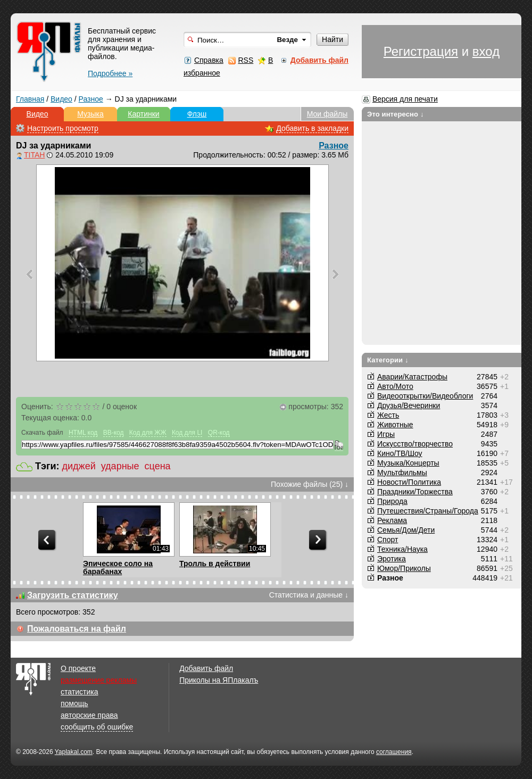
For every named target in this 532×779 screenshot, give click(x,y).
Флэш (197, 114)
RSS (246, 60)
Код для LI (187, 433)
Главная (30, 99)
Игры (386, 434)
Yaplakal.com (74, 752)
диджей (79, 466)
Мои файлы (327, 114)
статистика (79, 692)
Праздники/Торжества (415, 492)
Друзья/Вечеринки (409, 405)
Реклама (392, 520)
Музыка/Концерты (408, 463)
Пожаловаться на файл (77, 629)
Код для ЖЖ (148, 433)
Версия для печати (405, 99)
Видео (61, 99)
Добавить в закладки (312, 128)
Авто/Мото (395, 386)
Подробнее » (110, 73)
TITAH (34, 155)
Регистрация (421, 51)
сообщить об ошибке (97, 727)
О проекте (78, 668)
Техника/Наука (402, 549)
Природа (392, 501)
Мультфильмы (402, 473)
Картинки (143, 114)
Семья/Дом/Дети (406, 530)
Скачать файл (42, 433)
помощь (74, 703)
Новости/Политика (409, 482)
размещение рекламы (99, 680)
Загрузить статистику (73, 595)
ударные (120, 466)
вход (486, 51)
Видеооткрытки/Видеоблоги (425, 396)
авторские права (89, 715)
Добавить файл (206, 668)
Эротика (392, 559)
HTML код (83, 433)
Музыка (90, 114)
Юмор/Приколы (404, 568)
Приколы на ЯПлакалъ (219, 680)
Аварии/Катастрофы (412, 377)
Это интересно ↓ (396, 114)
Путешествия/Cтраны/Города (428, 511)
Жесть (388, 415)
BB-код (114, 433)
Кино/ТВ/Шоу (400, 453)
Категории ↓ (388, 360)
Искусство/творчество (415, 444)
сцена (158, 466)
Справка (209, 60)
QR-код (219, 433)
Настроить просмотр (63, 128)
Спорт (388, 540)
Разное (91, 99)
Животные (395, 425)
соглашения (394, 752)
